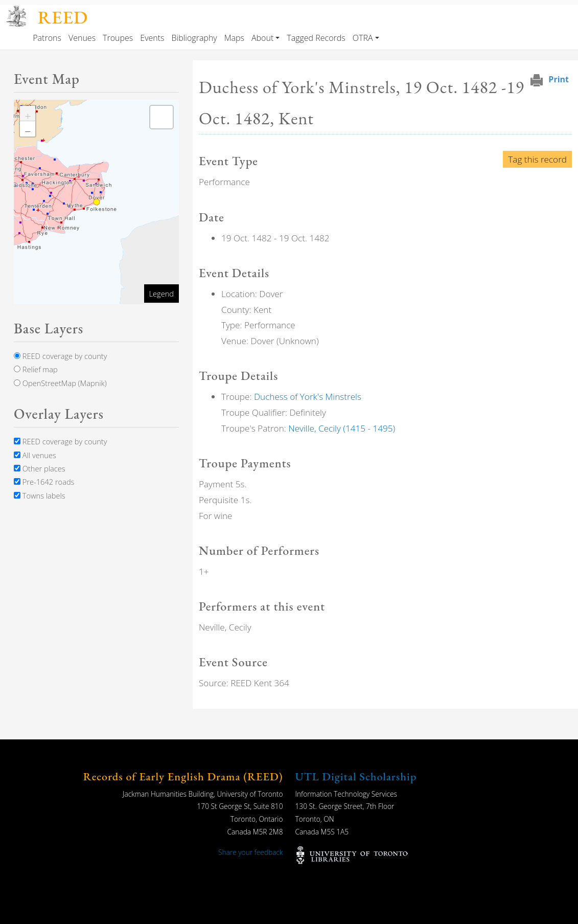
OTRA (363, 38)
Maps (234, 38)
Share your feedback (250, 852)
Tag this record (537, 159)
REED (63, 17)
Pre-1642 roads (44, 482)
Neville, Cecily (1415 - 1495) (342, 428)
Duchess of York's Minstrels (308, 397)
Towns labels (40, 495)
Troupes (118, 38)
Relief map (36, 369)
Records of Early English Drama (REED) (183, 776)
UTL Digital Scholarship (356, 776)
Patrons (47, 38)
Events (152, 38)
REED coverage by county (60, 356)
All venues (35, 455)
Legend (161, 294)
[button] (28, 114)
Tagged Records (316, 38)
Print (559, 79)
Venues (82, 38)
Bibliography (194, 38)
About (262, 38)
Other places (40, 468)
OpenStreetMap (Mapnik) (60, 383)
